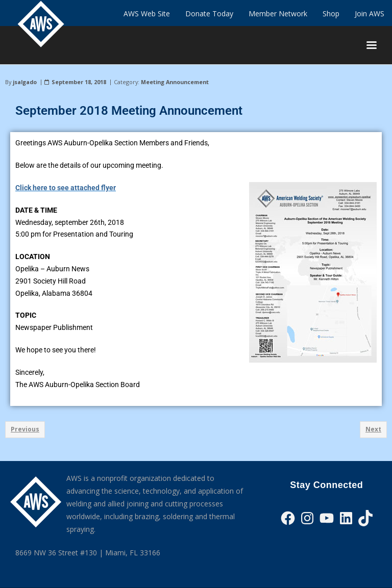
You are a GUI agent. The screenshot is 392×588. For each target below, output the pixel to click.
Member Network (278, 14)
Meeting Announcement (175, 82)
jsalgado (25, 82)
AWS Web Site (147, 14)
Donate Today (209, 14)
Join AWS (370, 14)
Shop (331, 14)
